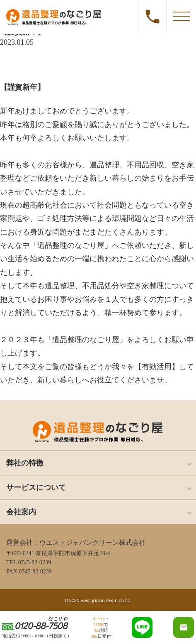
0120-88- (152, 17)
